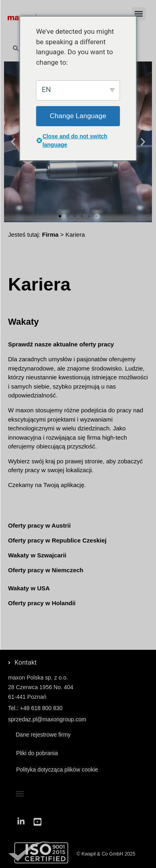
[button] (139, 14)
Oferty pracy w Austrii (39, 525)
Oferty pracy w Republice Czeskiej (57, 540)
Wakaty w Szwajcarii (37, 555)
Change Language (78, 116)
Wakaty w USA (29, 588)
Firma (50, 234)
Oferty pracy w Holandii (42, 603)
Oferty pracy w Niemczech (46, 570)
